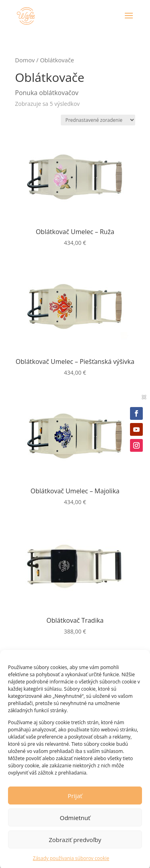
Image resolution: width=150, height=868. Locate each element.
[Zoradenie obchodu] (98, 120)
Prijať (75, 802)
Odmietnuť (75, 824)
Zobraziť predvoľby (75, 846)
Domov (25, 60)
